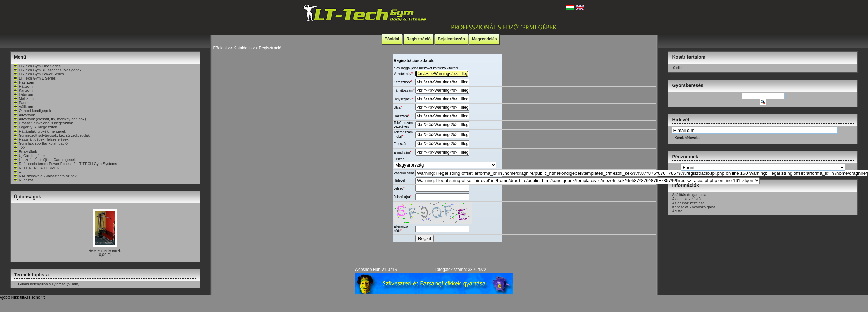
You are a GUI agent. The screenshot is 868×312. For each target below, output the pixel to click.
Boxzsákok (25, 152)
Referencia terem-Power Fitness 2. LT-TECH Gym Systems (65, 164)
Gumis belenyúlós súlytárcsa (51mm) (49, 284)
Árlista (677, 211)
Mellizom (23, 99)
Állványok (24, 115)
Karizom (23, 90)
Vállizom (23, 107)
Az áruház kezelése (688, 203)
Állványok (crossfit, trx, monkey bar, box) (49, 119)
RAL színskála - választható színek (45, 176)
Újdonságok (27, 197)
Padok (21, 103)
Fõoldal (392, 39)
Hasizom (24, 82)
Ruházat (23, 180)
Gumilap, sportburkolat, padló (40, 143)
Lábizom (23, 94)
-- (17, 172)
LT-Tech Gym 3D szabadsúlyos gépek (47, 70)
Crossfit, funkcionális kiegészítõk (43, 123)
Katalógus (242, 48)
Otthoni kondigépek (32, 111)
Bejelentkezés (451, 39)
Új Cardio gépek (29, 156)
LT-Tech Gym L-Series (34, 78)
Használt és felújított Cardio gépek (44, 160)
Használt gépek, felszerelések (41, 139)
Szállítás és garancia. (690, 195)
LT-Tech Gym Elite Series (37, 66)
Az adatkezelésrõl (687, 199)
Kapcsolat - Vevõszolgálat (693, 207)
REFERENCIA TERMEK (36, 168)
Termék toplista (31, 275)
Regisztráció (419, 39)
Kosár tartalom (689, 57)
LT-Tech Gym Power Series (39, 74)
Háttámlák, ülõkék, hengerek (40, 131)
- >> (19, 148)
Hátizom (23, 86)
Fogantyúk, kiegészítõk (35, 127)
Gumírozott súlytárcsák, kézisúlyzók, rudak (51, 135)
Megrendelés (484, 39)
